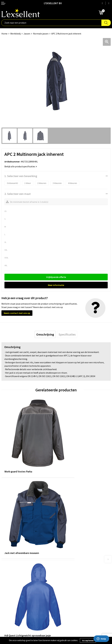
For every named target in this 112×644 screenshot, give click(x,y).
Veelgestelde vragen (67, 555)
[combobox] (51, 23)
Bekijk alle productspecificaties (21, 166)
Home (4, 34)
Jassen (27, 34)
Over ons (62, 542)
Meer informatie (56, 285)
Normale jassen (41, 34)
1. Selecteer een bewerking (21, 176)
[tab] (45, 334)
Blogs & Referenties (67, 546)
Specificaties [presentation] (67, 334)
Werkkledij (15, 34)
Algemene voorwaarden (13, 586)
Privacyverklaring (10, 591)
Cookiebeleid (8, 595)
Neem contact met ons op (17, 313)
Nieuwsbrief (63, 551)
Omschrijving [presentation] (45, 334)
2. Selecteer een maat (18, 194)
